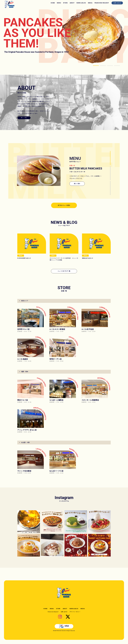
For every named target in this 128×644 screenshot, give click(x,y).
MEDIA (90, 3)
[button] (96, 66)
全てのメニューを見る (64, 205)
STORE (65, 3)
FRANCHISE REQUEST (102, 3)
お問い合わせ (117, 3)
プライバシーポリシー (75, 612)
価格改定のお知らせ (88, 258)
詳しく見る (24, 118)
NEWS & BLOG (81, 3)
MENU (59, 3)
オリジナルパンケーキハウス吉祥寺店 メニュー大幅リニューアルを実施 (64, 259)
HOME (53, 3)
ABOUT (72, 3)
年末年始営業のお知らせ (24, 258)
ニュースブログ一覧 (64, 271)
